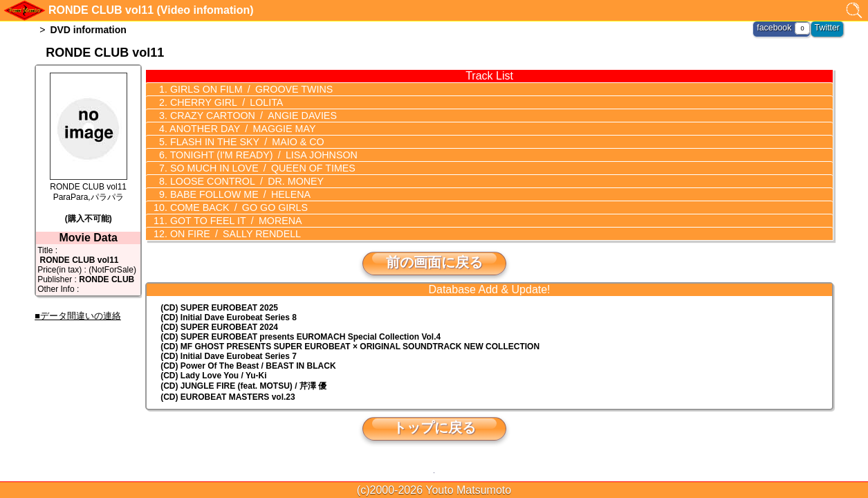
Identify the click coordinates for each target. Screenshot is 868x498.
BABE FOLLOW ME (237, 194)
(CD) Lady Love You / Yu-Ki (213, 376)
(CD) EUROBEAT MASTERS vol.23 (228, 397)
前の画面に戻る (434, 262)
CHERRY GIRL (223, 102)
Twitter (828, 28)
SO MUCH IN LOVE (259, 168)
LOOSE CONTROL (243, 181)
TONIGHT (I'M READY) (260, 155)
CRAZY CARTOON (250, 116)
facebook (776, 28)
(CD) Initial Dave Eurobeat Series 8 (229, 317)
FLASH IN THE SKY (243, 142)
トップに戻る (434, 427)
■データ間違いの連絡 (78, 316)
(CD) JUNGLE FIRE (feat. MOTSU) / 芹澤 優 (243, 386)
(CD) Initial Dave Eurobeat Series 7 (229, 356)
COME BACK (236, 207)
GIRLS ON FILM (248, 89)
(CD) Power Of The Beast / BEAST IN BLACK (248, 366)
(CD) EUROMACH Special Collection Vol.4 (301, 337)
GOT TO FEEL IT (233, 221)
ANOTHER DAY (239, 129)
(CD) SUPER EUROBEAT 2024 (219, 327)
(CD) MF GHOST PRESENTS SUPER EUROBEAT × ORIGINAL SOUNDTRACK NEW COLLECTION (350, 347)
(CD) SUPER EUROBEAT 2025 (219, 308)
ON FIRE (232, 234)
